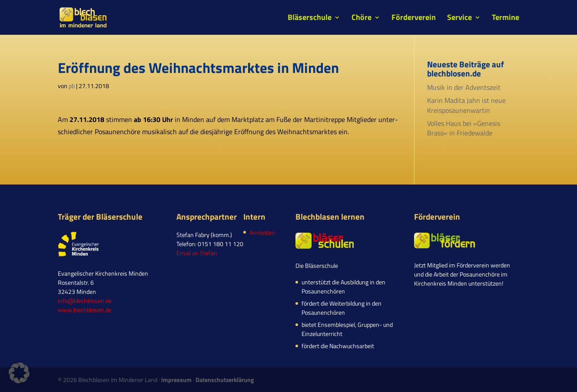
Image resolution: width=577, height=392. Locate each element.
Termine (506, 19)
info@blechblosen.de (85, 301)
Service (459, 19)
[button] (19, 373)
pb (72, 86)
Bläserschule (310, 19)
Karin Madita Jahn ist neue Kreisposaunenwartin (466, 105)
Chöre (361, 19)
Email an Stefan (197, 253)
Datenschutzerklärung (225, 380)
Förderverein (414, 19)
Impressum (176, 380)
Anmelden (262, 232)
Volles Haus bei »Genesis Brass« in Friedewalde (464, 128)
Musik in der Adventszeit (464, 87)
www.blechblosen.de (85, 310)
